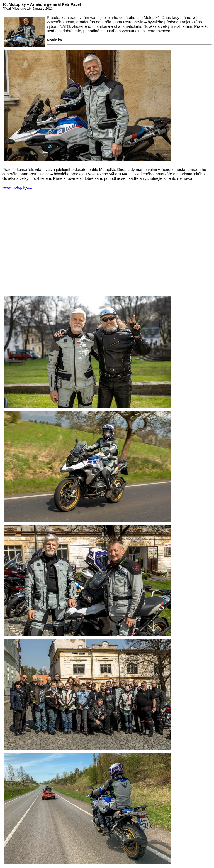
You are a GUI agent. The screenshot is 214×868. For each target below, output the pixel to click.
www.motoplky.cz (17, 187)
